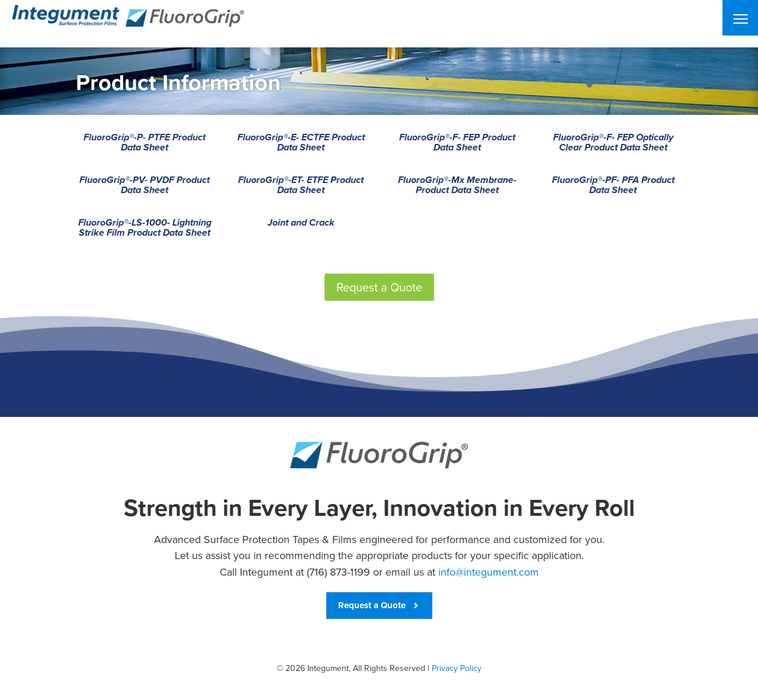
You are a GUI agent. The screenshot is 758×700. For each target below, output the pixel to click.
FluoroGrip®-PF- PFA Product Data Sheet (613, 186)
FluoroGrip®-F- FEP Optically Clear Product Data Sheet (613, 143)
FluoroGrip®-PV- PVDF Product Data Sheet (144, 186)
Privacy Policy (457, 668)
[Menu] (740, 18)
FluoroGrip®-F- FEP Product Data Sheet (457, 143)
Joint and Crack (301, 223)
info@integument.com (489, 572)
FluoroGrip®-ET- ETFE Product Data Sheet (301, 186)
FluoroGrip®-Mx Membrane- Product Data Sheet (457, 186)
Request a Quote (379, 287)
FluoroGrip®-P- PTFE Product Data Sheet (144, 143)
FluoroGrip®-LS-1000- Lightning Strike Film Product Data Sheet (145, 228)
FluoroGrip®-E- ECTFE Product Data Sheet (301, 143)
